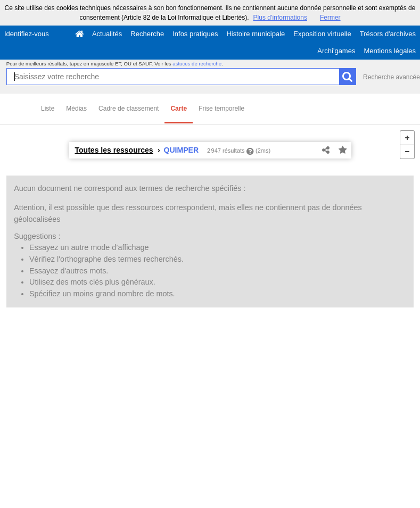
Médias (76, 109)
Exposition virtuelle (322, 34)
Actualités (107, 34)
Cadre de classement (129, 109)
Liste (48, 109)
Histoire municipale (256, 34)
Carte (179, 109)
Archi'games (336, 51)
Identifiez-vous (27, 34)
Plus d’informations (280, 18)
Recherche (147, 34)
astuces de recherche (197, 64)
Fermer (330, 18)
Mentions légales (390, 51)
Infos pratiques (195, 34)
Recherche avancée (392, 77)
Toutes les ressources (114, 150)
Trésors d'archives (388, 34)
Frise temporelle (221, 109)
